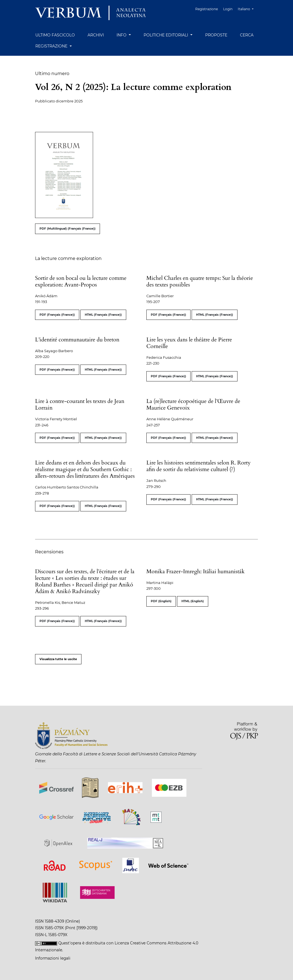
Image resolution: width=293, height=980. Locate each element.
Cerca (247, 35)
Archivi (96, 35)
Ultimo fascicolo (55, 35)
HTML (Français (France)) (103, 315)
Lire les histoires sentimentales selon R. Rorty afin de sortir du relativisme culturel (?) (199, 466)
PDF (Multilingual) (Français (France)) (68, 229)
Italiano (248, 8)
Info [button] (122, 35)
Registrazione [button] (52, 46)
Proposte (216, 35)
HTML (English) (193, 601)
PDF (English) (161, 601)
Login (228, 9)
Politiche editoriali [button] (166, 35)
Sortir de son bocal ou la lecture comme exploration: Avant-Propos (81, 281)
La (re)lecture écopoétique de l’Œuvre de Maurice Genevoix (193, 404)
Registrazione (208, 9)
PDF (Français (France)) (57, 315)
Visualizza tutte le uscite (58, 659)
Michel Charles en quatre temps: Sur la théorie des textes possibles (200, 281)
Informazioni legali (53, 958)
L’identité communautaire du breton (77, 340)
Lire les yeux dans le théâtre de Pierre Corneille (189, 343)
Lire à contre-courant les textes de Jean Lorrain (80, 404)
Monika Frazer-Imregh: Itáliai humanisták (196, 571)
